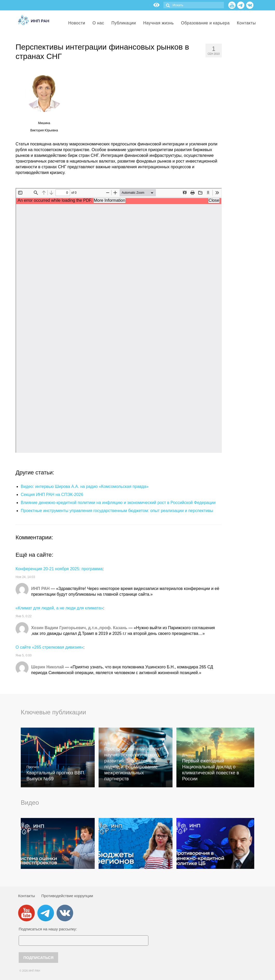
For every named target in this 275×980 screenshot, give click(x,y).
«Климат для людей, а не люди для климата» (59, 608)
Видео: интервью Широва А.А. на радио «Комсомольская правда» (85, 486)
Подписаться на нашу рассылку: (48, 929)
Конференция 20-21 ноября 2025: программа (59, 569)
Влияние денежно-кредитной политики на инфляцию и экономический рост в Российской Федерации (118, 503)
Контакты (27, 896)
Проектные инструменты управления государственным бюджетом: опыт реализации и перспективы (117, 511)
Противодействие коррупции (67, 896)
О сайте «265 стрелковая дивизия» (49, 647)
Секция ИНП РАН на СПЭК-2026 (52, 495)
